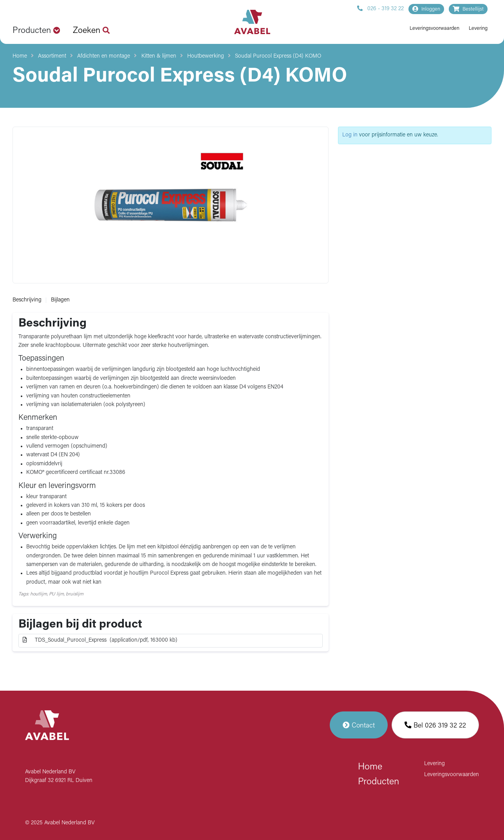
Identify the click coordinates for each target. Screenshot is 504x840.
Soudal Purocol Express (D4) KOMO (278, 56)
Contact (359, 725)
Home (20, 56)
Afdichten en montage (104, 56)
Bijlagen (60, 300)
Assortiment (52, 56)
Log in (350, 135)
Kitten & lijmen (159, 56)
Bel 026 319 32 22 (435, 725)
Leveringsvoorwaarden (434, 28)
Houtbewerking (206, 56)
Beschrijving (27, 300)
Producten (378, 782)
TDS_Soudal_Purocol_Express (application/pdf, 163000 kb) (100, 640)
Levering (478, 28)
